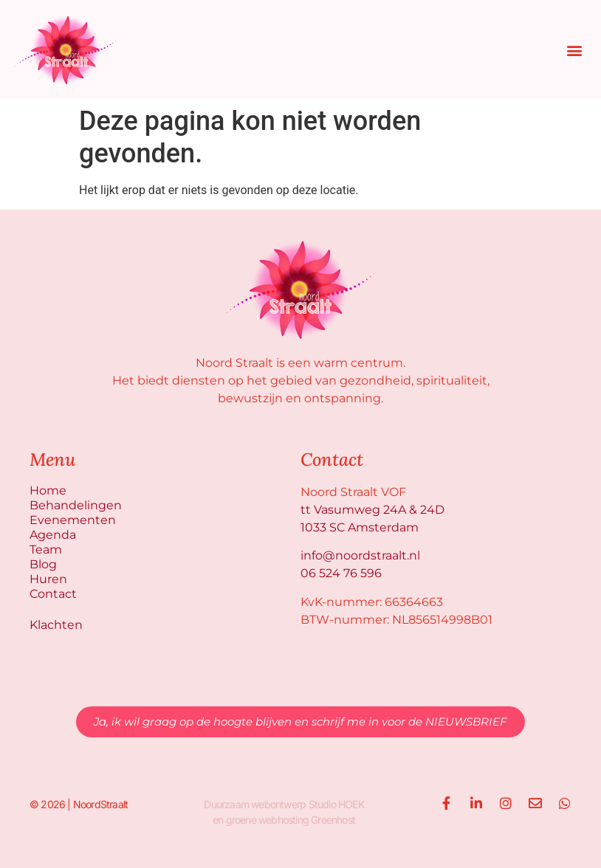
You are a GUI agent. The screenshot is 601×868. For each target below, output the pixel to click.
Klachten (56, 625)
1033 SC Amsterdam (360, 527)
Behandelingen (76, 505)
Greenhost (333, 820)
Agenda (53, 535)
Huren (48, 579)
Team (46, 550)
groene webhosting (267, 820)
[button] (574, 50)
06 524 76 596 (341, 573)
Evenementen (73, 520)
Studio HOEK (336, 804)
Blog (43, 564)
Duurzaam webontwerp (255, 804)
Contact (53, 594)
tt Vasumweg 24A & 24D (372, 510)
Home (48, 490)
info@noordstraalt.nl (360, 555)
